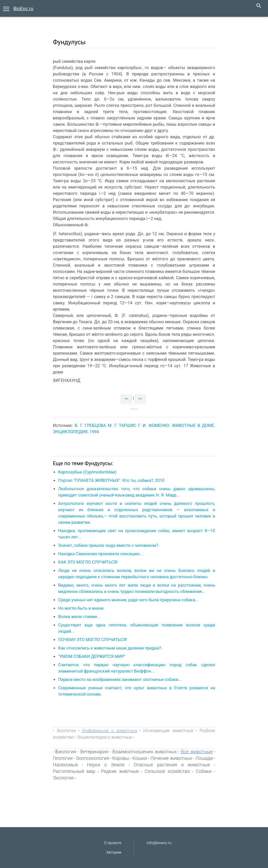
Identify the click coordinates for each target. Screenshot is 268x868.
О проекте (113, 843)
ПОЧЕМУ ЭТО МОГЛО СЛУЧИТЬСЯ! (93, 640)
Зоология (66, 730)
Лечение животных (171, 758)
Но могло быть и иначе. (81, 608)
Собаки (204, 771)
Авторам (114, 852)
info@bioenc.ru (159, 843)
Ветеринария (94, 752)
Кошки (140, 758)
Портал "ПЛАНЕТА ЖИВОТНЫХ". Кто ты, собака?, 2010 (111, 480)
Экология (63, 778)
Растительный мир (74, 771)
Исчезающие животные (168, 730)
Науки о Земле (106, 765)
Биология (66, 752)
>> (140, 399)
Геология (63, 758)
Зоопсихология (93, 758)
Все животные (197, 752)
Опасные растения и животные (172, 765)
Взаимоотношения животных (144, 752)
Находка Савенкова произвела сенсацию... (101, 554)
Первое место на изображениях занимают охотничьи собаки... (120, 680)
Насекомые (65, 765)
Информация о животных (110, 730)
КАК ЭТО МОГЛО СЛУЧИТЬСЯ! (88, 562)
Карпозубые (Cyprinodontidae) (87, 472)
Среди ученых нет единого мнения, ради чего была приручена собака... (128, 600)
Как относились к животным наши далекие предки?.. (111, 648)
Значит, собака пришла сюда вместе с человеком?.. (109, 545)
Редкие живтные (120, 771)
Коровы (121, 758)
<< (126, 399)
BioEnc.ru (23, 9)
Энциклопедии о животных (104, 737)
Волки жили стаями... (79, 617)
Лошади (204, 758)
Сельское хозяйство (167, 771)
